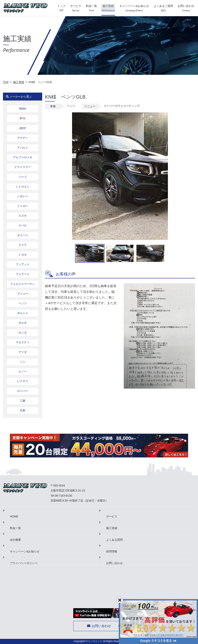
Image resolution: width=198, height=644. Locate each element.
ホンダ (23, 333)
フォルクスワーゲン (23, 284)
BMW (23, 109)
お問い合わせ (114, 563)
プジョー (23, 294)
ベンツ (23, 303)
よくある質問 (114, 540)
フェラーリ (23, 274)
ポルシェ (23, 313)
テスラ (23, 245)
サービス (112, 516)
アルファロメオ (23, 157)
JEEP (22, 128)
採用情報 (112, 551)
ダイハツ (23, 235)
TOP (6, 82)
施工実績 (19, 82)
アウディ (23, 138)
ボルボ (23, 323)
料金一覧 (15, 528)
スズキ (23, 216)
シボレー (23, 196)
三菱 (23, 401)
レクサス (23, 381)
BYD (23, 118)
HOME (14, 516)
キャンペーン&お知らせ (25, 551)
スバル (23, 225)
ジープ (23, 177)
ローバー (23, 391)
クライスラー (23, 167)
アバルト (23, 148)
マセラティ (23, 342)
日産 (23, 410)
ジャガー (23, 206)
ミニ (23, 362)
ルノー (23, 371)
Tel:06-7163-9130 (61, 496)
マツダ (23, 352)
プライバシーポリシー (24, 563)
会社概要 (15, 540)
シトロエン (23, 187)
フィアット (23, 264)
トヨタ (23, 255)
